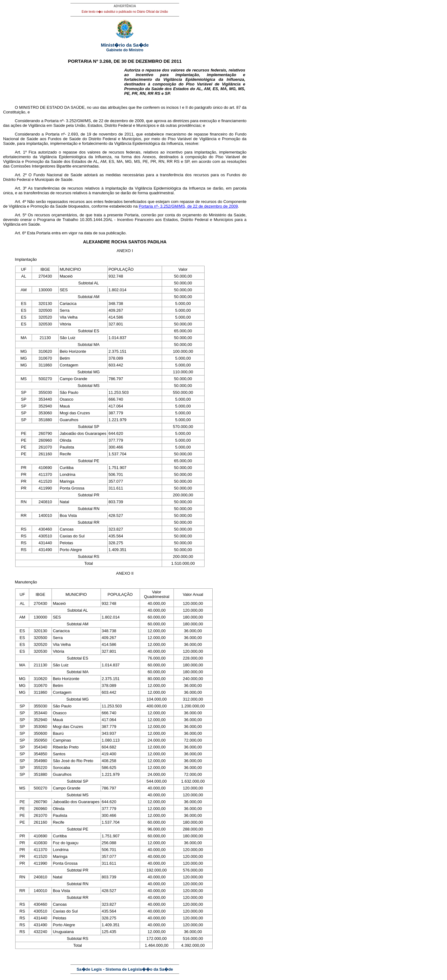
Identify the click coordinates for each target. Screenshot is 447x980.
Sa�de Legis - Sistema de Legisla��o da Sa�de (125, 969)
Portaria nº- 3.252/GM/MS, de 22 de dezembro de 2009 (188, 206)
